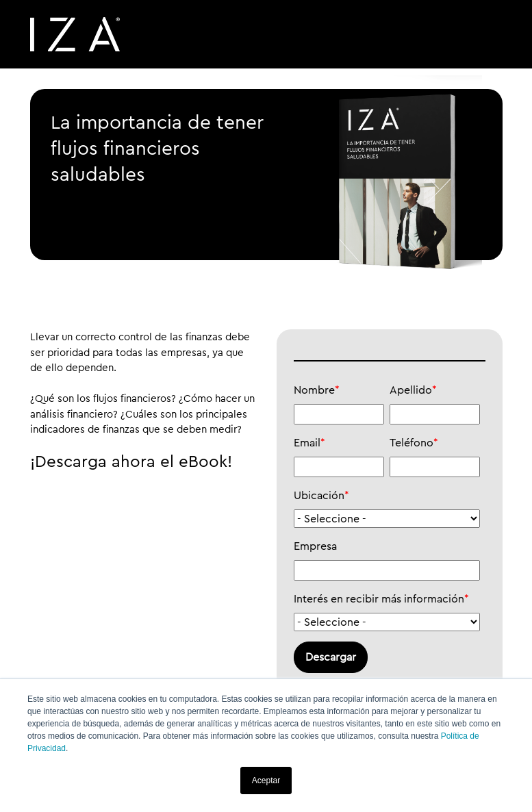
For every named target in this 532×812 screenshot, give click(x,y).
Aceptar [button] (266, 781)
